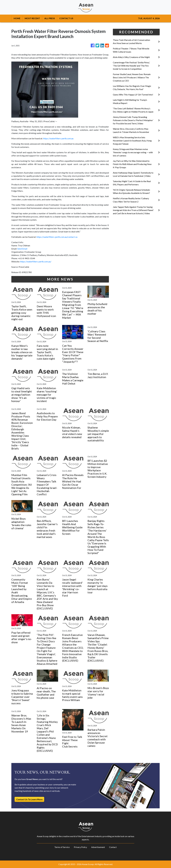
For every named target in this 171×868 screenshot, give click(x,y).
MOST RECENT (32, 18)
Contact (113, 847)
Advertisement (98, 847)
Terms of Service (62, 847)
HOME (17, 18)
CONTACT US (66, 18)
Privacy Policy (80, 847)
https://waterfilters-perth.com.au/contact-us (57, 237)
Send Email (22, 249)
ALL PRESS (50, 18)
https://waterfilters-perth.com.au (58, 138)
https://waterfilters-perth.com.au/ (36, 261)
